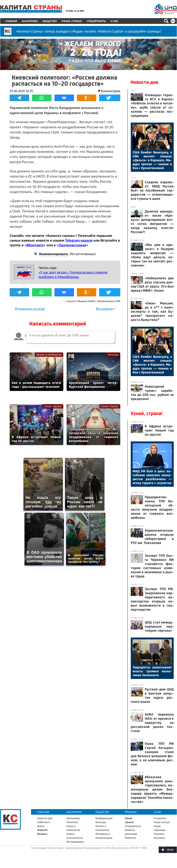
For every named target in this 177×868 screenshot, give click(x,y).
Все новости (104, 309)
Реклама (159, 834)
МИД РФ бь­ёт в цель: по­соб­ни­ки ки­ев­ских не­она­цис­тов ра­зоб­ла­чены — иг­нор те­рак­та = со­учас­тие (152, 477)
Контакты (160, 838)
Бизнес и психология (49, 355)
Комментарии (110, 91)
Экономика (73, 818)
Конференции (104, 818)
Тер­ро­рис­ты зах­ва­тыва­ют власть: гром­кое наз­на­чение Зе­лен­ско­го (152, 671)
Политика (72, 822)
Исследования (75, 842)
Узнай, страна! (72, 21)
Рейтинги (130, 838)
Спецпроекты (96, 21)
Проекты (130, 812)
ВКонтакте (35, 245)
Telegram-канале (79, 240)
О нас (114, 21)
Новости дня (144, 82)
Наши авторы (162, 822)
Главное (11, 21)
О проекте (160, 818)
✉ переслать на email (30, 309)
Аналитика (30, 21)
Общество (50, 21)
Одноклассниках (72, 245)
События (43, 812)
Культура (113, 355)
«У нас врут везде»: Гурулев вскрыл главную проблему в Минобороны (73, 275)
